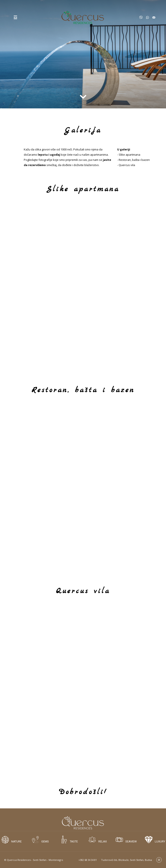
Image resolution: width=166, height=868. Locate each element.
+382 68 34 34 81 (88, 860)
